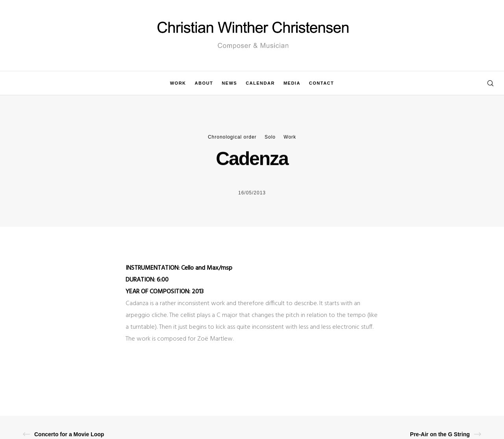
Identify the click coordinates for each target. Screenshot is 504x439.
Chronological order (232, 137)
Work (290, 137)
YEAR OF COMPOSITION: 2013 (165, 292)
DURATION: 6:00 (147, 280)
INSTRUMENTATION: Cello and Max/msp (179, 268)
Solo (270, 137)
